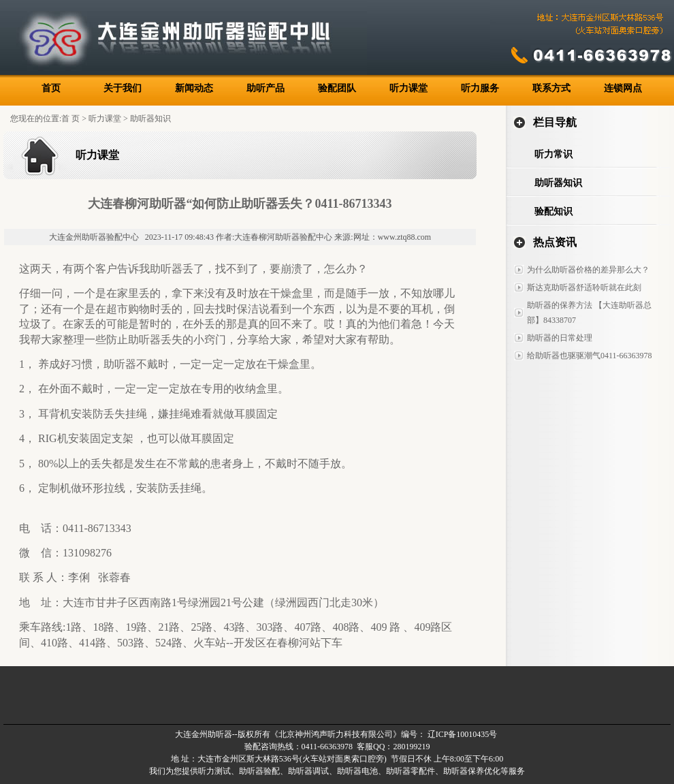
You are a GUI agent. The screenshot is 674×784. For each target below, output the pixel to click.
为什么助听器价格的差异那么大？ (588, 270)
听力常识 (553, 154)
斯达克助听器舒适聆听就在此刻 (584, 287)
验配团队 (337, 88)
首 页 (70, 119)
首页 (51, 88)
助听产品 (266, 88)
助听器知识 (150, 119)
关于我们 (123, 88)
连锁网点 (623, 88)
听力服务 (480, 88)
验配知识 (553, 211)
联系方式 (551, 88)
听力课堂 (408, 88)
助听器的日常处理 (560, 338)
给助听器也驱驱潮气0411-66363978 (590, 356)
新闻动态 (194, 88)
